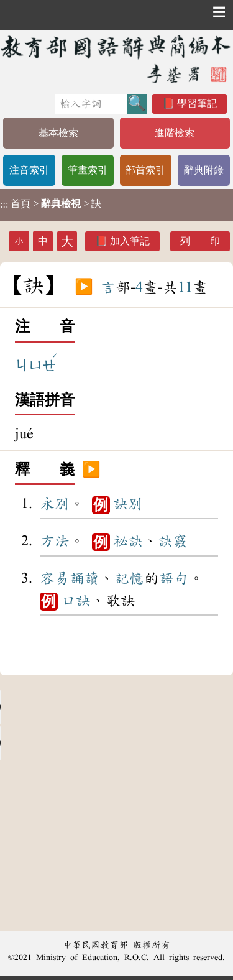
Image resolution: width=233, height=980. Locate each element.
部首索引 (145, 170)
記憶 (129, 578)
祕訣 (128, 541)
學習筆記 (197, 104)
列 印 (200, 241)
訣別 (128, 504)
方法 (55, 541)
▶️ (84, 287)
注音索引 (29, 170)
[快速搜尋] (91, 104)
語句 (174, 578)
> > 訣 (51, 204)
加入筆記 (130, 241)
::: (4, 205)
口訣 (76, 601)
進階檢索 (175, 133)
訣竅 (173, 541)
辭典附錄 (204, 170)
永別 (55, 504)
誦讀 (85, 578)
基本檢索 (58, 133)
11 (185, 287)
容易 (55, 578)
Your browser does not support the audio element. (93, 707)
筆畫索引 (88, 170)
